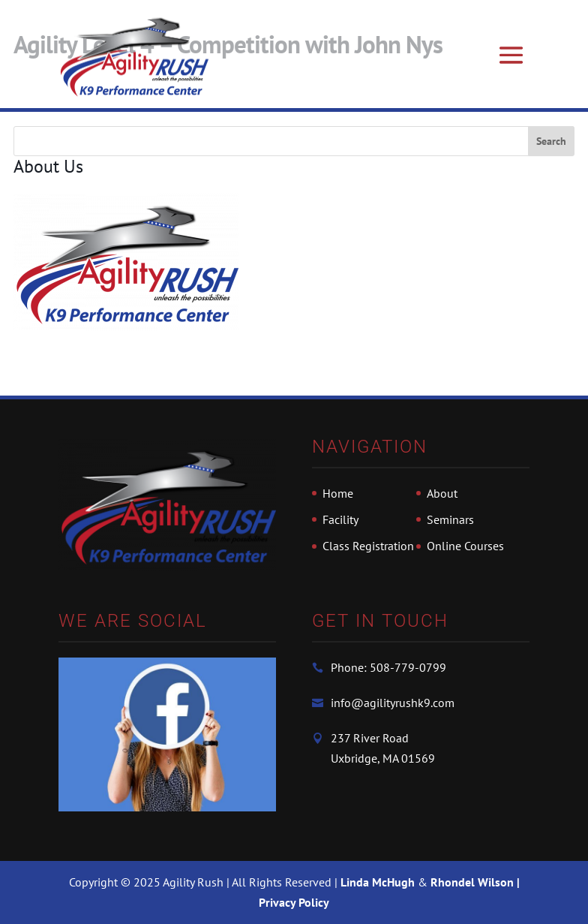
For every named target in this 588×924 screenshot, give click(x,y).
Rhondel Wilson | (475, 882)
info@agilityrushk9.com (393, 703)
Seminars (450, 519)
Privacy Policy (294, 902)
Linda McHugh (379, 882)
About (442, 493)
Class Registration (368, 546)
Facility (340, 519)
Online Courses (465, 546)
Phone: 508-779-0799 (388, 667)
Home (338, 493)
